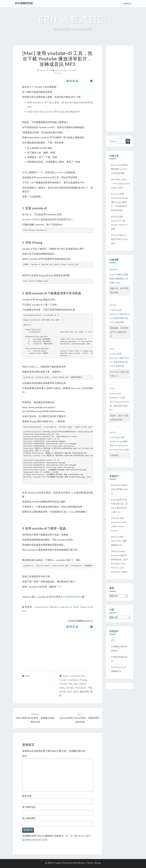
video (62, 688)
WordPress (79, 863)
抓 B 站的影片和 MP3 (71, 597)
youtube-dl (60, 172)
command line (77, 676)
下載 (90, 688)
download (73, 680)
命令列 (63, 692)
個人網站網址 (29, 818)
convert (63, 680)
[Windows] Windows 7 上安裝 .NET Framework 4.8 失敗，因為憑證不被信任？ (119, 402)
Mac (27, 676)
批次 (76, 692)
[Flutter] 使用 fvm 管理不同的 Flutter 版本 (120, 239)
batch (66, 676)
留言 (25, 756)
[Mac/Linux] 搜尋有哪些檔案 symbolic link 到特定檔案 (119, 169)
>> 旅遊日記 (126, 4)
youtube (70, 688)
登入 (113, 640)
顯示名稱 (27, 796)
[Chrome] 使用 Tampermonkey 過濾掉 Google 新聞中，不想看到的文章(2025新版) (119, 202)
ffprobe (63, 684)
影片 (70, 692)
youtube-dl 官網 (31, 219)
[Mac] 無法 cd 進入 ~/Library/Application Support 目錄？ (120, 183)
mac (70, 684)
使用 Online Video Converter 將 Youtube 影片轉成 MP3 (54, 112)
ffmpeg (83, 680)
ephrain (59, 70)
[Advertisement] (44, 649)
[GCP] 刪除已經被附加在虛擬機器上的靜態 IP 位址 (119, 279)
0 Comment (72, 70)
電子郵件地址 (29, 807)
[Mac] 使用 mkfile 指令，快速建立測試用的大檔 (35, 718)
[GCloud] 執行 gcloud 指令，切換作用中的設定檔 (80, 718)
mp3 (76, 684)
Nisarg (98, 863)
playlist (83, 684)
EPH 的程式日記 (24, 3)
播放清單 (84, 692)
